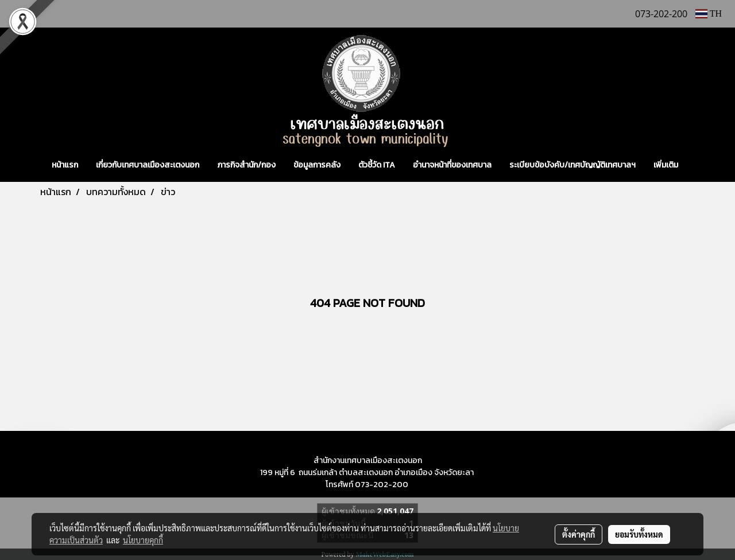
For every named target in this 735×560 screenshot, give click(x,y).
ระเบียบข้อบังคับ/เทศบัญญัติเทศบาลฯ (572, 165)
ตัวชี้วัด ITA (377, 165)
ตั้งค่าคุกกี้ (579, 534)
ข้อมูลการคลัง (317, 165)
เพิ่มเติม (666, 165)
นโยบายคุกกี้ (143, 540)
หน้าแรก (65, 165)
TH (709, 13)
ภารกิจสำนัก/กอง (246, 165)
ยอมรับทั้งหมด (639, 534)
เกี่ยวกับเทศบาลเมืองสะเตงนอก (148, 165)
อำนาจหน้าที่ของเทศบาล (452, 165)
